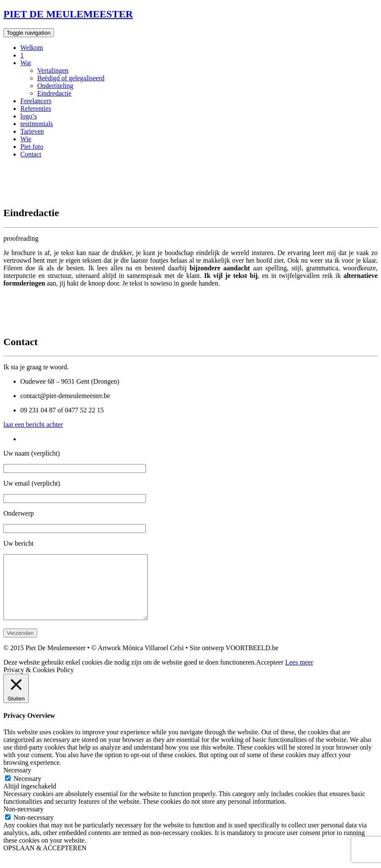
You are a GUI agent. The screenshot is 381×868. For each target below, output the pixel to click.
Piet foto (32, 147)
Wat (26, 63)
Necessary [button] (17, 783)
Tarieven (32, 131)
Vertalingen (53, 70)
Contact (31, 154)
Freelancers (36, 101)
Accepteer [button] (270, 675)
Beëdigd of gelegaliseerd (71, 78)
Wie (26, 139)
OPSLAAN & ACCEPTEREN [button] (45, 861)
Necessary (27, 791)
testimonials (37, 124)
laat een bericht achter (33, 424)
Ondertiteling (55, 86)
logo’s (29, 116)
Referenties (36, 108)
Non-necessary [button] (23, 822)
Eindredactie (54, 93)
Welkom (32, 48)
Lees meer (299, 675)
